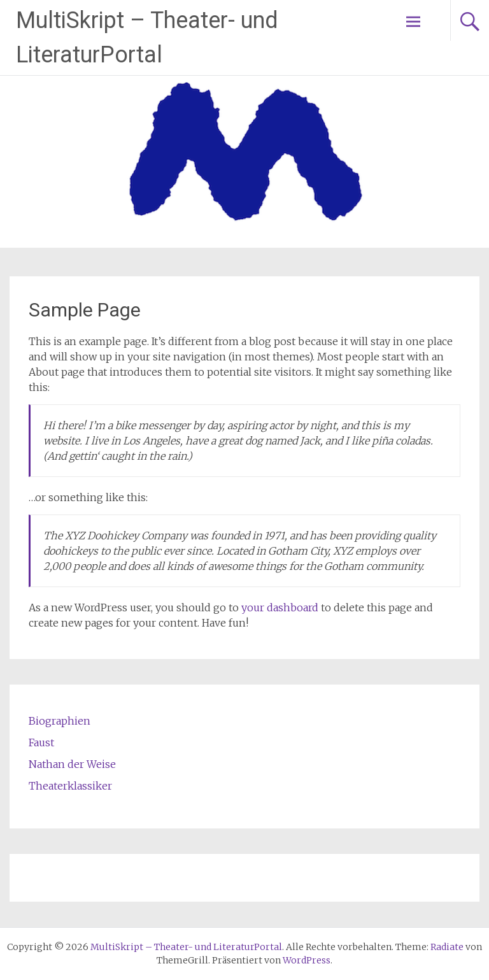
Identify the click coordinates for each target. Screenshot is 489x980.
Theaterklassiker (70, 786)
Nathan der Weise (72, 764)
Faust (41, 742)
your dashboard (280, 607)
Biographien (60, 721)
